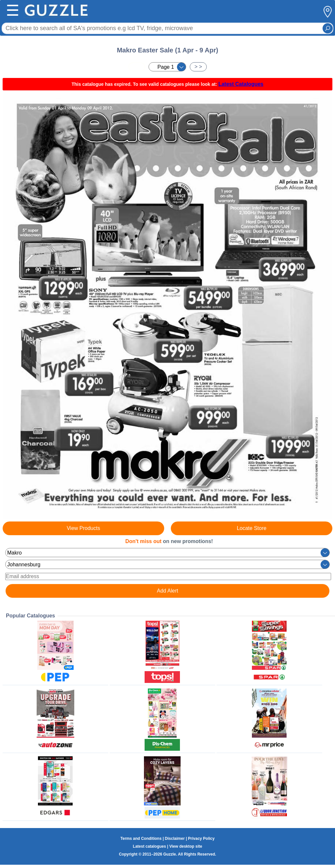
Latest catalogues (149, 846)
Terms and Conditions (141, 839)
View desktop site (185, 846)
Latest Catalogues (241, 84)
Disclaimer (175, 839)
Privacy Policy (201, 839)
